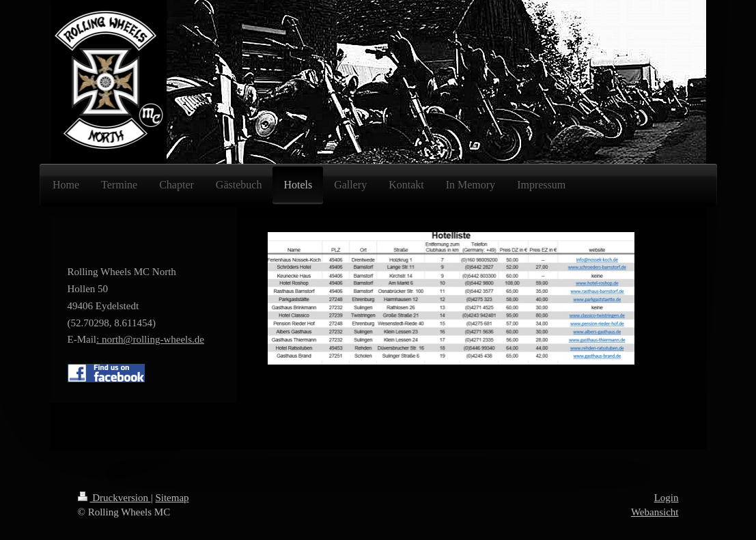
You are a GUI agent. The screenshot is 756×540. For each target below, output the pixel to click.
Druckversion (114, 498)
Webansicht (655, 512)
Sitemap (172, 498)
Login (667, 498)
